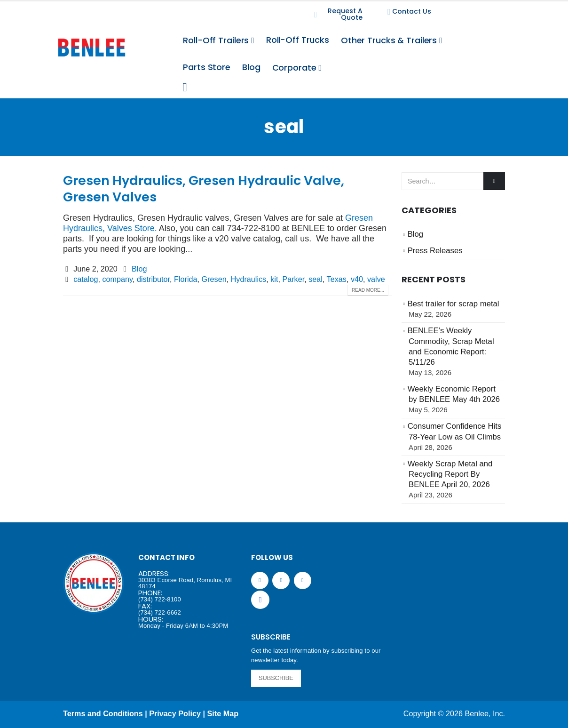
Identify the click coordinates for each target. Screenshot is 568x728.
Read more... (368, 290)
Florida (185, 279)
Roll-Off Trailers (216, 40)
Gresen (214, 279)
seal (316, 279)
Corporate (294, 68)
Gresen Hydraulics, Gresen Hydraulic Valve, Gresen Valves (204, 189)
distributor (153, 279)
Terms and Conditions (103, 713)
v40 (357, 279)
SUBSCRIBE (276, 678)
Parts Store (207, 67)
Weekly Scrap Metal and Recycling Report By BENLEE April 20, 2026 (450, 474)
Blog (251, 67)
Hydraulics (249, 279)
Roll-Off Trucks (298, 40)
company (117, 279)
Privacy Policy (175, 713)
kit (274, 279)
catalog (86, 279)
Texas (337, 279)
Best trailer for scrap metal (454, 304)
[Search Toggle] (185, 88)
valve (376, 279)
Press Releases (435, 251)
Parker (293, 279)
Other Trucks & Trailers (389, 40)
